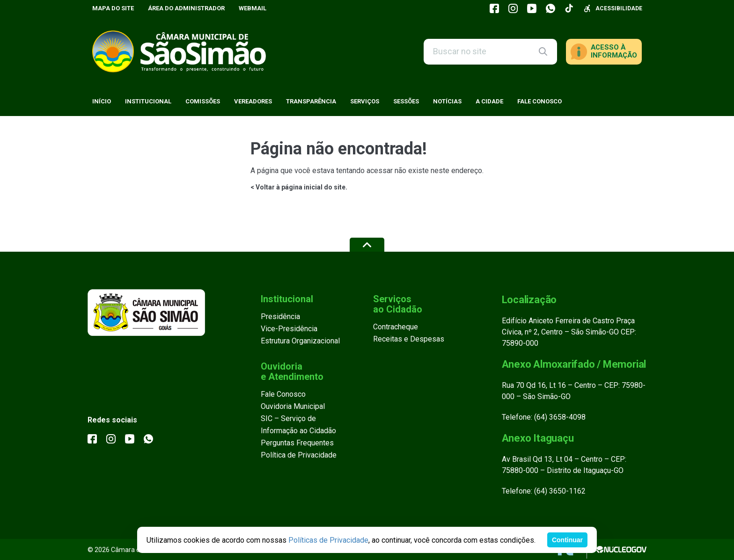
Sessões (406, 101)
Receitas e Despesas (409, 339)
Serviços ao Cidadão (398, 304)
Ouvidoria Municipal (293, 406)
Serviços (365, 101)
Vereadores (253, 101)
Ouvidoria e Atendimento (292, 371)
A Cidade (489, 101)
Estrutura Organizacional (300, 341)
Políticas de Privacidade (328, 540)
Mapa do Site (113, 8)
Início (102, 101)
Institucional (148, 101)
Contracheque (396, 327)
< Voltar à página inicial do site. (299, 187)
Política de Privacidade (299, 455)
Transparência (311, 101)
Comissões (203, 101)
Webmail (253, 8)
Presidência (280, 316)
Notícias (447, 101)
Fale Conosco (539, 101)
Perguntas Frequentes (297, 443)
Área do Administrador (186, 8)
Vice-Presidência (289, 329)
